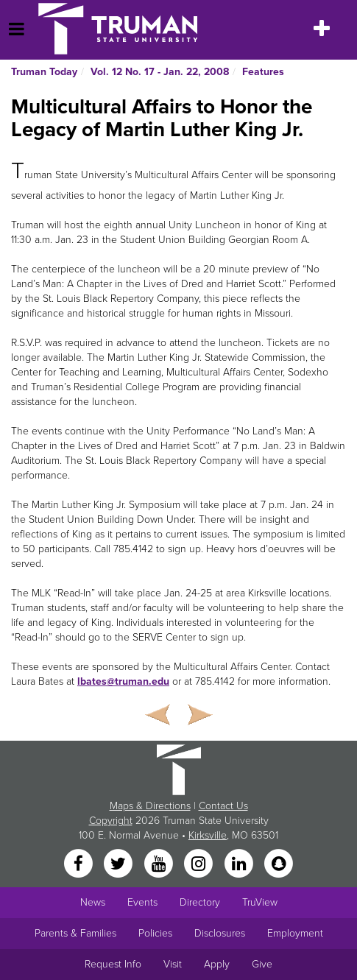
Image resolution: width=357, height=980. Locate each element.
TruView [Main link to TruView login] (260, 902)
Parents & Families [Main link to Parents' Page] (75, 933)
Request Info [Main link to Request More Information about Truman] (113, 964)
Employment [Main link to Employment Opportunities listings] (295, 933)
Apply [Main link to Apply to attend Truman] (217, 964)
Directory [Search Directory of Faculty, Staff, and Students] (200, 902)
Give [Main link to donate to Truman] (262, 964)
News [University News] (93, 902)
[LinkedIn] (240, 864)
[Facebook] (79, 864)
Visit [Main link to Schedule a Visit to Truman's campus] (173, 964)
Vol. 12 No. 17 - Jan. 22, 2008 (160, 72)
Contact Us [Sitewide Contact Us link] (223, 806)
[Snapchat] (278, 864)
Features (263, 72)
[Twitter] (120, 864)
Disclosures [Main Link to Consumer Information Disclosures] (220, 933)
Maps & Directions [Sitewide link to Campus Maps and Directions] (150, 806)
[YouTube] (160, 864)
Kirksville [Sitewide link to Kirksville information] (208, 835)
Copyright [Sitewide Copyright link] (111, 821)
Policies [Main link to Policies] (155, 933)
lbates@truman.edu (123, 681)
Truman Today (44, 72)
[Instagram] (200, 864)
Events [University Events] (142, 902)
